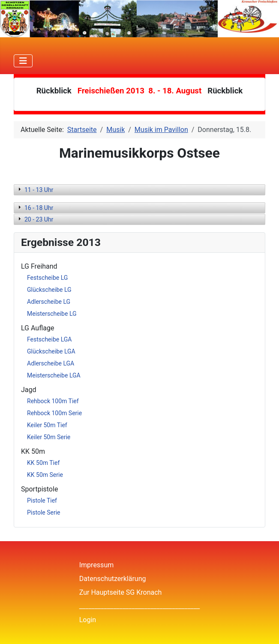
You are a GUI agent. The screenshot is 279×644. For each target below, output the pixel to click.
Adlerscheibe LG (49, 302)
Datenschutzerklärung (113, 579)
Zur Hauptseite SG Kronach (121, 592)
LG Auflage (37, 328)
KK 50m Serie (45, 475)
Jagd (29, 390)
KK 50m (33, 451)
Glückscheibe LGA (51, 351)
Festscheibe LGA (49, 339)
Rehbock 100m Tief (53, 401)
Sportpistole (39, 489)
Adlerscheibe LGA (51, 363)
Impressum (97, 565)
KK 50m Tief (43, 463)
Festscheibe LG (47, 278)
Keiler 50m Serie (49, 437)
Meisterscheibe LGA (54, 375)
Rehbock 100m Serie (54, 413)
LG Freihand (39, 266)
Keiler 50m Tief (47, 425)
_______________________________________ (140, 606)
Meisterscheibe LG (52, 314)
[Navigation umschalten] (23, 61)
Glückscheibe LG (49, 290)
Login (88, 620)
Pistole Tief (42, 500)
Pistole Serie (44, 512)
